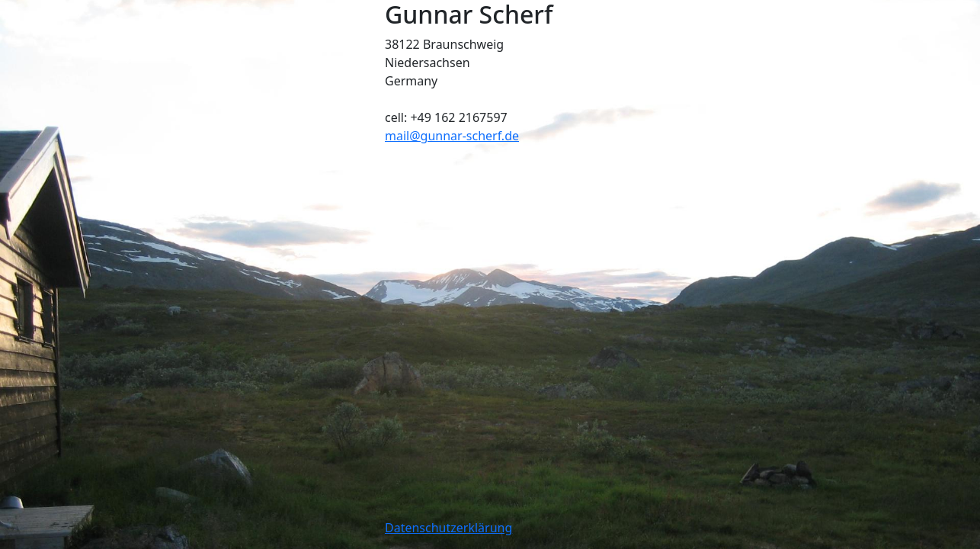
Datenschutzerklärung (448, 528)
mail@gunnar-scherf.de (452, 136)
